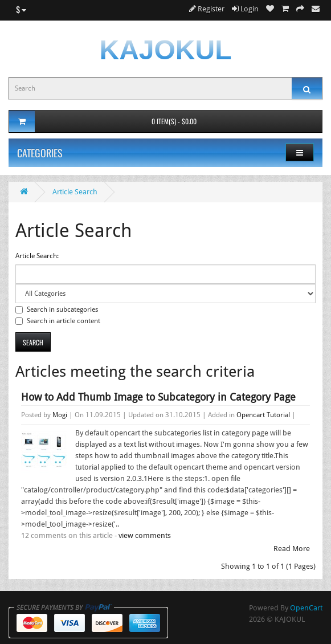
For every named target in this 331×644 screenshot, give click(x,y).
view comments (145, 535)
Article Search (75, 192)
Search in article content (58, 321)
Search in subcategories (57, 309)
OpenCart (306, 608)
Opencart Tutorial (263, 415)
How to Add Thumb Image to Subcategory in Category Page (158, 397)
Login (245, 9)
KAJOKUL (165, 50)
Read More (292, 549)
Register (207, 9)
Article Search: (37, 256)
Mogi (60, 415)
